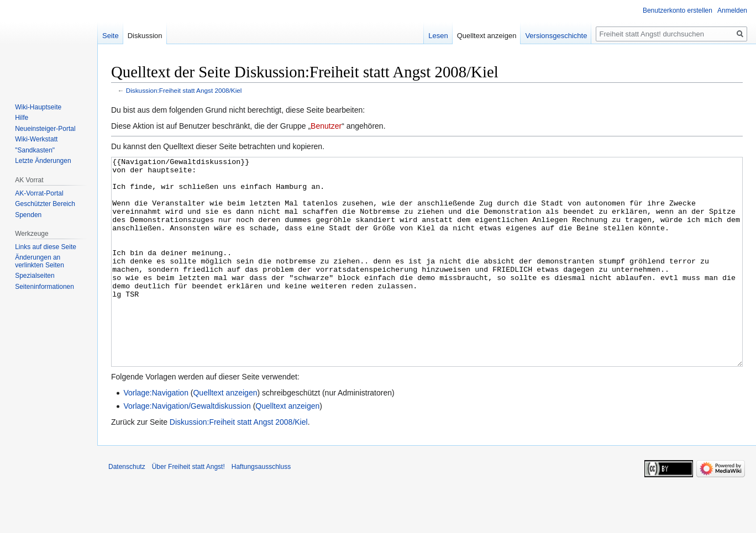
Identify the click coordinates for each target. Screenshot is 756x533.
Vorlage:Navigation (156, 434)
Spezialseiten (35, 276)
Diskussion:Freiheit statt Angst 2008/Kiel (184, 90)
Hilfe (22, 118)
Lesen (438, 36)
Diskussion (145, 36)
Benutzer (326, 126)
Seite (111, 36)
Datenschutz (127, 508)
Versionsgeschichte (556, 36)
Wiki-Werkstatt (36, 139)
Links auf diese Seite (46, 247)
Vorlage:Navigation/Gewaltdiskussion (187, 447)
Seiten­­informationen (44, 287)
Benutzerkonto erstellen (678, 10)
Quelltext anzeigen (225, 434)
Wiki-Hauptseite (38, 107)
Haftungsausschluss (261, 508)
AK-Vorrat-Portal (39, 193)
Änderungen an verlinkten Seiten (40, 261)
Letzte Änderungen (43, 161)
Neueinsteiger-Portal (45, 129)
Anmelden (732, 10)
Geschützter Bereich (45, 204)
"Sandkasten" (35, 150)
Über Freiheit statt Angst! (188, 508)
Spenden (28, 215)
